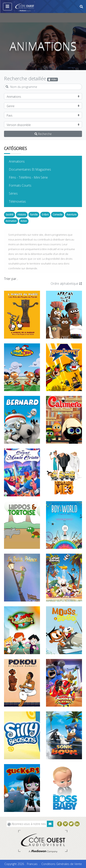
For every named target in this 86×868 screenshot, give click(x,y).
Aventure (72, 215)
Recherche (43, 134)
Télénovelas (24, 201)
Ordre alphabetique (66, 284)
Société (10, 215)
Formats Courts (26, 185)
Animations (23, 161)
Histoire (22, 215)
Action (24, 221)
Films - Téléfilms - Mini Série (34, 177)
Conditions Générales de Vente (62, 864)
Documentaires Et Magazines (36, 169)
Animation (11, 221)
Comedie (58, 215)
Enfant (45, 215)
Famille (34, 215)
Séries (19, 193)
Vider (53, 79)
